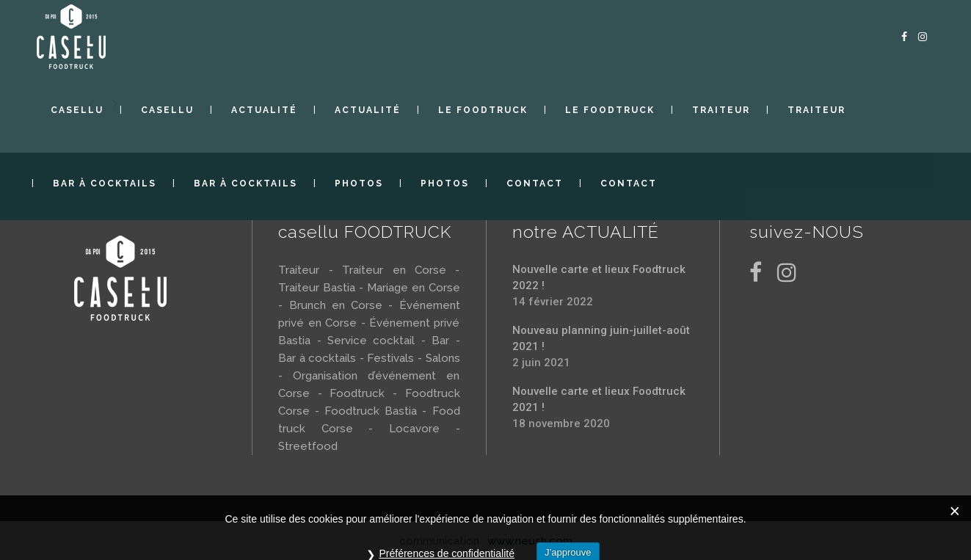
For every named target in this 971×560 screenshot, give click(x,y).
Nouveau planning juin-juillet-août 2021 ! (601, 338)
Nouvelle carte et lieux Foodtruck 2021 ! (599, 399)
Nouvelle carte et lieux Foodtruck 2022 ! (599, 277)
